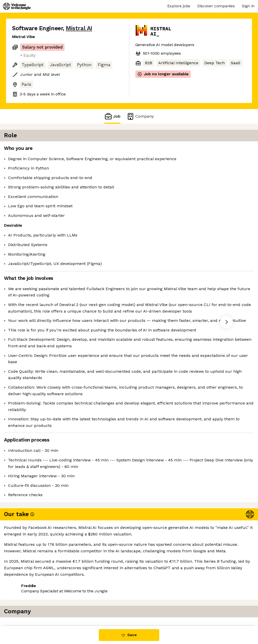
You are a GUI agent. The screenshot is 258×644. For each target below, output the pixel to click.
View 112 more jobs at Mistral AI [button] (78, 605)
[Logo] (17, 6)
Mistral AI (79, 28)
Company (140, 116)
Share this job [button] (26, 605)
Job (112, 116)
